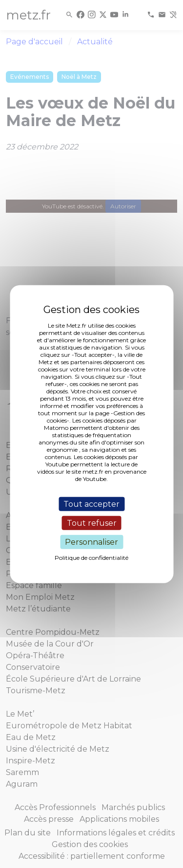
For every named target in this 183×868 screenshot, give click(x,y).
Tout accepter (91, 504)
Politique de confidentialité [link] (91, 558)
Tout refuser (92, 523)
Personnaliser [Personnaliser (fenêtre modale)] (91, 542)
